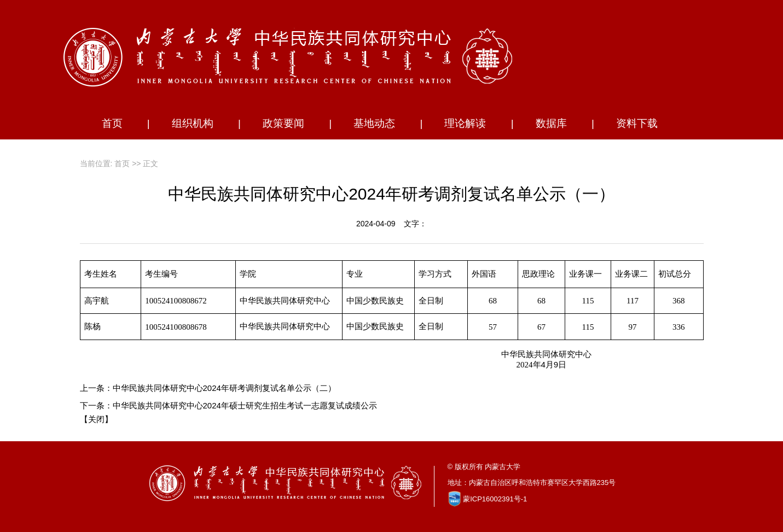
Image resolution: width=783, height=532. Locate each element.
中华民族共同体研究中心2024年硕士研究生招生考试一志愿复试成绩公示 (245, 405)
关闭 (96, 419)
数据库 (551, 123)
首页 (112, 123)
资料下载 (637, 123)
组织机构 (193, 123)
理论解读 (465, 123)
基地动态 (374, 123)
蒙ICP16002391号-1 (495, 499)
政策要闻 (283, 123)
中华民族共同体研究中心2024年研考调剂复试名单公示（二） (224, 388)
